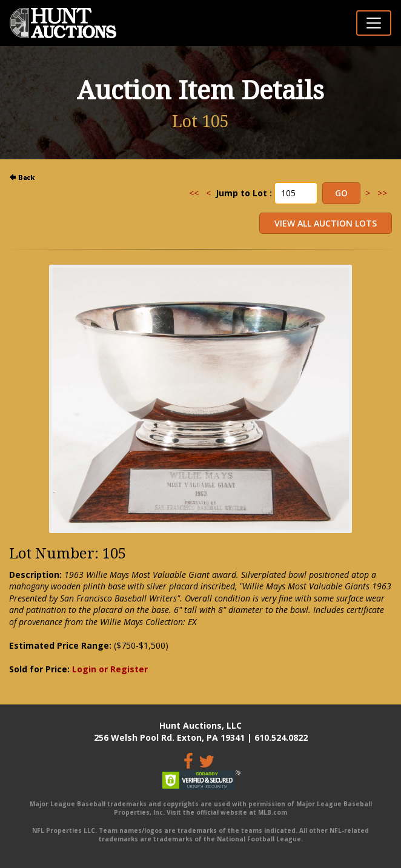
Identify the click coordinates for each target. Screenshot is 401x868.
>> (382, 193)
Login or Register (110, 669)
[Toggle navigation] (374, 23)
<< (194, 193)
